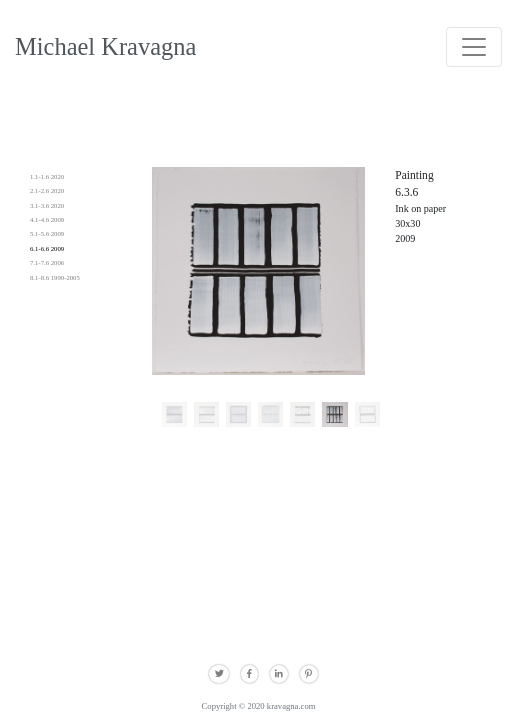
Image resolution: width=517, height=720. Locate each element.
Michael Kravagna (105, 46)
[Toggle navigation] (474, 47)
